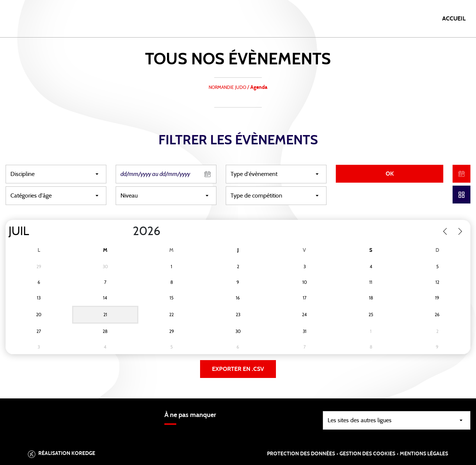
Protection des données (301, 454)
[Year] (127, 231)
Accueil (454, 19)
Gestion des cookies (367, 454)
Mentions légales (424, 454)
